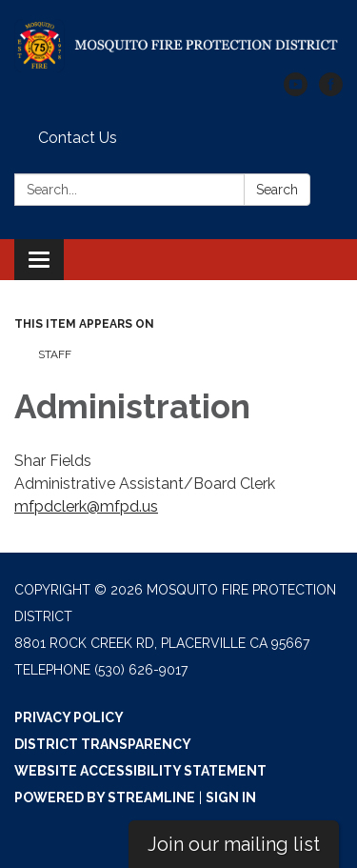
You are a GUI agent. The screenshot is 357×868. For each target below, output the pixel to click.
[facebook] (331, 91)
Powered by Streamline (105, 797)
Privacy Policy (69, 717)
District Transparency (103, 744)
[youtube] (296, 91)
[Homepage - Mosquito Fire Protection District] (178, 46)
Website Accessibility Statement (140, 771)
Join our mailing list (234, 844)
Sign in (231, 797)
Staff (55, 354)
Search (277, 190)
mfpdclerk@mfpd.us (86, 506)
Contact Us (78, 138)
